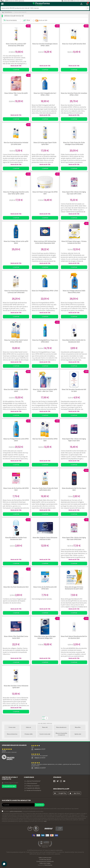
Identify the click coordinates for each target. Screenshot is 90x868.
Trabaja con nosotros (32, 786)
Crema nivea (12, 727)
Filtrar (27, 20)
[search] (88, 8)
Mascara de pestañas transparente (61, 734)
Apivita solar (78, 734)
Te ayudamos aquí (9, 786)
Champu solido (29, 734)
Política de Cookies (45, 863)
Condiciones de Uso (45, 860)
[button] (81, 4)
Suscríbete (40, 805)
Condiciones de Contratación (45, 861)
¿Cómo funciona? (31, 783)
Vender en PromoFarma (33, 790)
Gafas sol (28, 727)
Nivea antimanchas (12, 734)
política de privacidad (16, 811)
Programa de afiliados (32, 788)
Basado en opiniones (9, 752)
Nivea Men (78, 727)
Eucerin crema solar (45, 734)
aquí (45, 821)
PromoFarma (48, 865)
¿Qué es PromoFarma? (32, 781)
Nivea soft (45, 727)
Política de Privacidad (45, 858)
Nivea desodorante (61, 727)
